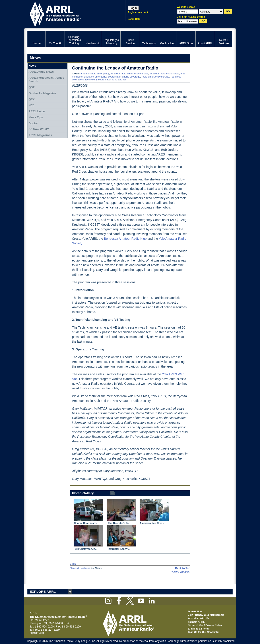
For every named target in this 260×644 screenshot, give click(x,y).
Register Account (138, 12)
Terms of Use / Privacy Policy (205, 625)
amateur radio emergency (95, 74)
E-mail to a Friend (198, 629)
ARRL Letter (37, 111)
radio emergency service (155, 77)
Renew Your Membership (210, 615)
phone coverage (131, 77)
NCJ (31, 105)
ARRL (71, 13)
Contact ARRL (196, 622)
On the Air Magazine (42, 93)
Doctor (33, 123)
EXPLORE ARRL (43, 592)
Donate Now (195, 611)
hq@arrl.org (37, 633)
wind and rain (120, 80)
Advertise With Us (198, 618)
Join (191, 615)
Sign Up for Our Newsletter (204, 632)
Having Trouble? (181, 572)
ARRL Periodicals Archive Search (46, 79)
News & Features (80, 568)
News (32, 66)
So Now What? (39, 129)
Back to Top (183, 568)
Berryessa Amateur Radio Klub (125, 239)
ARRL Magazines (40, 135)
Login (133, 8)
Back (73, 564)
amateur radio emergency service (129, 74)
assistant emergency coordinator (102, 77)
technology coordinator (98, 80)
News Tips (36, 117)
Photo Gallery (83, 493)
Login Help (134, 19)
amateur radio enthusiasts (164, 74)
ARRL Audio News (41, 72)
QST (32, 87)
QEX (32, 99)
